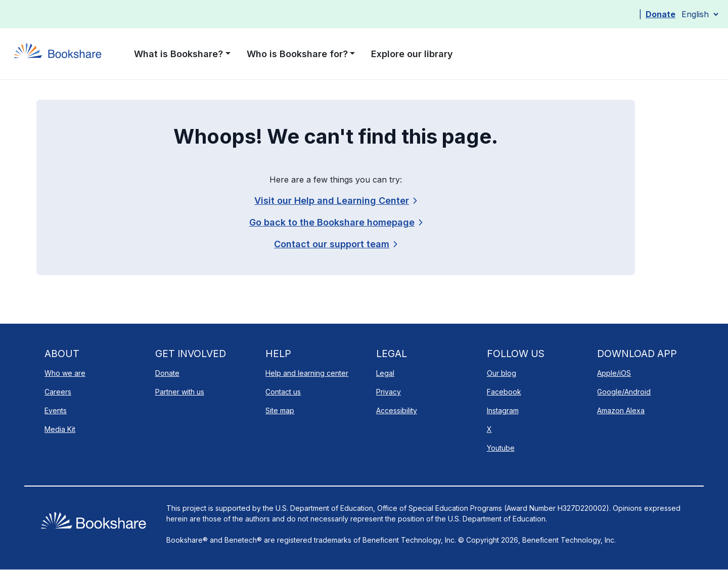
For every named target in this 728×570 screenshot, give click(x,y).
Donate (661, 14)
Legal (385, 373)
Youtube (501, 448)
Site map (280, 410)
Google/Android (624, 392)
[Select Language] (700, 14)
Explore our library (412, 54)
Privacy (389, 392)
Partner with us (180, 392)
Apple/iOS (614, 373)
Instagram (503, 410)
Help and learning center (307, 373)
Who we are (65, 373)
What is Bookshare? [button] (178, 54)
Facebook (504, 392)
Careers (58, 392)
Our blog (502, 373)
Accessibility (397, 410)
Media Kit (60, 429)
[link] (335, 244)
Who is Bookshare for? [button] (297, 54)
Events (56, 410)
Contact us (283, 392)
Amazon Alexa (621, 410)
